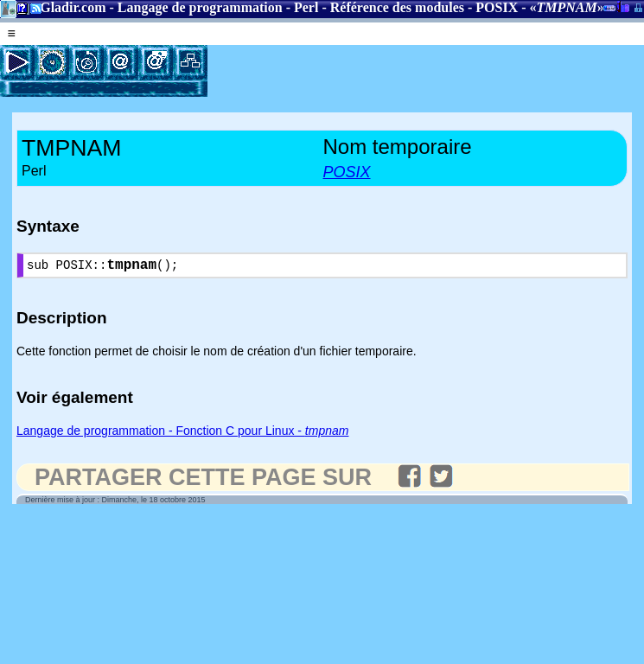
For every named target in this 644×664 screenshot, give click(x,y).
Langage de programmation (200, 7)
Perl (306, 7)
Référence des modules (397, 7)
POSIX (497, 7)
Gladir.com (73, 7)
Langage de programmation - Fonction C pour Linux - (182, 434)
